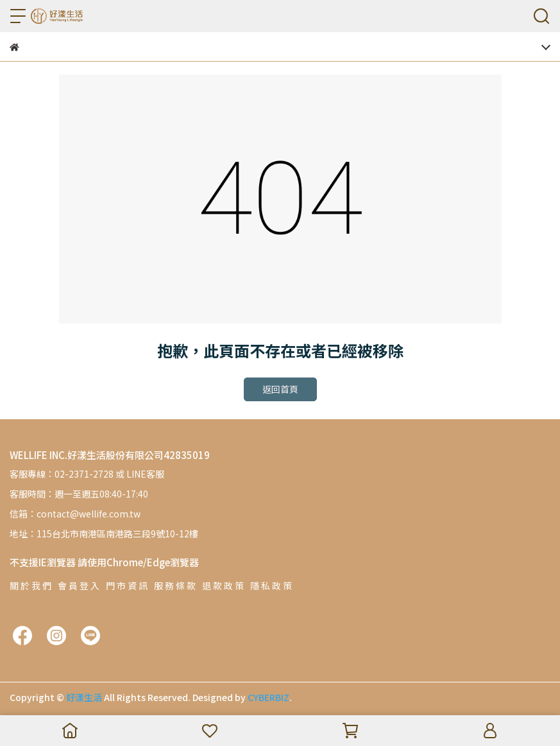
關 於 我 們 (30, 586)
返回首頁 (280, 389)
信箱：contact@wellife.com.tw (75, 514)
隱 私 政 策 (271, 586)
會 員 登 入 (79, 586)
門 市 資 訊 (127, 586)
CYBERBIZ (268, 697)
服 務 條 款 (175, 586)
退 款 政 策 (223, 586)
